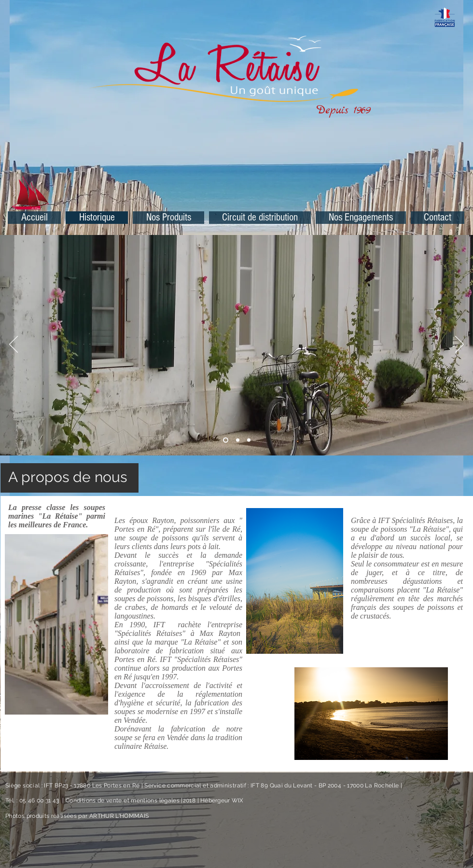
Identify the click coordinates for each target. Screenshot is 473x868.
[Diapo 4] (249, 440)
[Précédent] (14, 345)
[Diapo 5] (238, 440)
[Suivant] (459, 345)
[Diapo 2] (226, 440)
